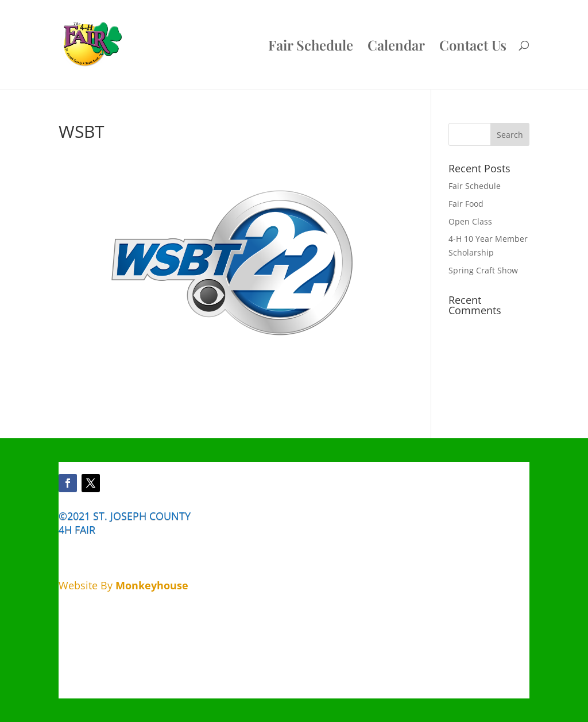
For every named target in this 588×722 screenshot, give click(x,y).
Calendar (396, 47)
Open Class (470, 221)
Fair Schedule (311, 47)
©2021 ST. (83, 516)
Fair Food (466, 204)
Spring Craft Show (483, 270)
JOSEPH (128, 516)
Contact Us (473, 47)
